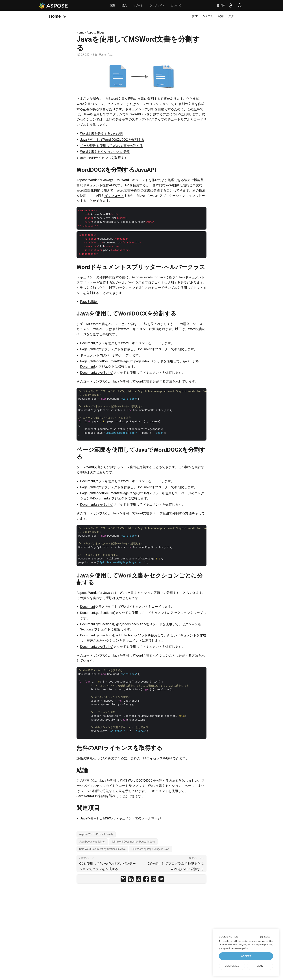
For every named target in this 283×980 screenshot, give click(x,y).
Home (55, 16)
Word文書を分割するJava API (102, 133)
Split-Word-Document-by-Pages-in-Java (133, 842)
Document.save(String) (97, 373)
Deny (260, 966)
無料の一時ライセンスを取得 (151, 758)
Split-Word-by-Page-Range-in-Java (150, 849)
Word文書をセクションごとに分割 (105, 152)
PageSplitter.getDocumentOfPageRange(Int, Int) (115, 493)
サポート (138, 5)
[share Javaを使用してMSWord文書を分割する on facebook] (146, 880)
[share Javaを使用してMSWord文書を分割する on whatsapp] (154, 880)
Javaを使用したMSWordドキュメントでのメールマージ (121, 818)
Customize (232, 966)
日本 (221, 5)
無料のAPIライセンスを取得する (104, 158)
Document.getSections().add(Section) (107, 635)
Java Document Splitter (92, 842)
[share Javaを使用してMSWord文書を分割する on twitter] (123, 880)
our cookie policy (240, 948)
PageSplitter (89, 302)
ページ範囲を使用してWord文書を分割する (112, 145)
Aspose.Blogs (96, 33)
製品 (113, 5)
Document (88, 343)
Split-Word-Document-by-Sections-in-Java (102, 849)
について (176, 5)
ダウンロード (114, 196)
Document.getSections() (98, 613)
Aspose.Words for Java (93, 180)
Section (86, 629)
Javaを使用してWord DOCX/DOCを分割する (112, 140)
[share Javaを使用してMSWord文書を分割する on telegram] (161, 880)
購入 (124, 5)
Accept (246, 956)
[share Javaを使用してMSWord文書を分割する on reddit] (138, 880)
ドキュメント (158, 791)
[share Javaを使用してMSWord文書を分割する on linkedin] (131, 880)
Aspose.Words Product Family (96, 834)
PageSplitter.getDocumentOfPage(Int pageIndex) (115, 361)
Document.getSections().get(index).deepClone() (115, 624)
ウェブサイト (157, 5)
